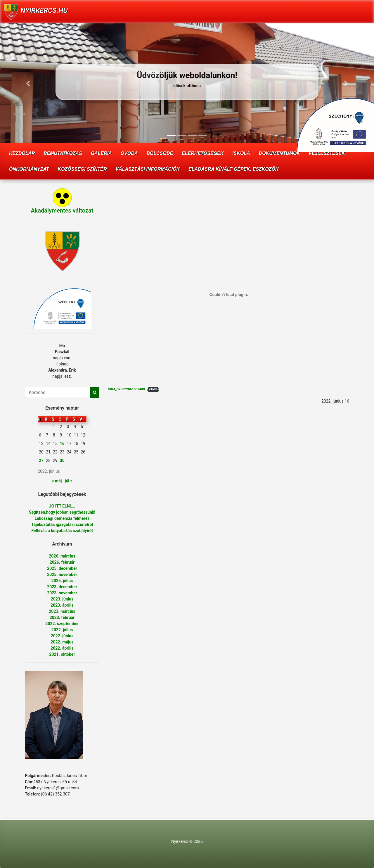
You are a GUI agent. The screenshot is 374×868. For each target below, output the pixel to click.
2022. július (62, 630)
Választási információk (148, 169)
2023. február (62, 617)
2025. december (62, 568)
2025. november (62, 574)
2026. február (62, 562)
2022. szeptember (62, 624)
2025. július (62, 581)
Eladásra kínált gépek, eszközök (233, 169)
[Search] (58, 392)
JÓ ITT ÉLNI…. (62, 506)
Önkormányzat (29, 169)
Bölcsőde (160, 153)
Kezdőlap (22, 153)
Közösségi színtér (82, 169)
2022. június (62, 636)
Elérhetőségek (203, 153)
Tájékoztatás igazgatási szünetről (62, 524)
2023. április (62, 605)
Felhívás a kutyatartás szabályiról (62, 531)
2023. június (62, 599)
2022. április (62, 648)
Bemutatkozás (63, 153)
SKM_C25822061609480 (127, 389)
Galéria (101, 153)
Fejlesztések (327, 153)
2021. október (62, 654)
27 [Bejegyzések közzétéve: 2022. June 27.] (41, 460)
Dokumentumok (279, 153)
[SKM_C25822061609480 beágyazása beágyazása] (229, 294)
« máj (57, 481)
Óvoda (129, 153)
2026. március (62, 556)
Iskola (241, 153)
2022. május (62, 642)
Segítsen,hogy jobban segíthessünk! (62, 512)
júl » (69, 481)
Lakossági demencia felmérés (62, 518)
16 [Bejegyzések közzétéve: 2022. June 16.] (62, 444)
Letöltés (153, 389)
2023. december (62, 587)
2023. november (62, 593)
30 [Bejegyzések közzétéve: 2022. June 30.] (62, 460)
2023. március (62, 611)
